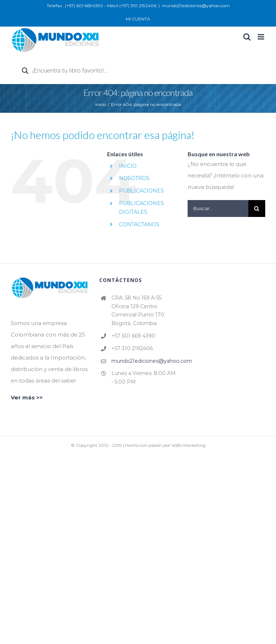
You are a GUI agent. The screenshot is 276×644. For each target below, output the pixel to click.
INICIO (128, 166)
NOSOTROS (134, 178)
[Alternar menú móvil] (261, 37)
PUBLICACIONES (141, 191)
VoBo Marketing (188, 445)
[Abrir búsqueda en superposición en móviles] (101, 70)
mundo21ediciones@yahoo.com (196, 6)
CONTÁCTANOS (139, 224)
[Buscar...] (218, 209)
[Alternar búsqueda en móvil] (247, 37)
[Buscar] (257, 209)
